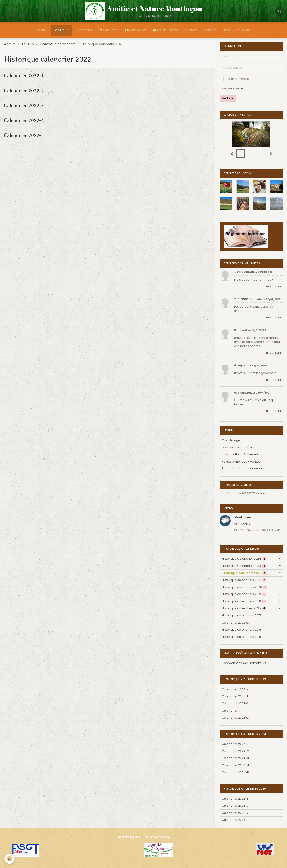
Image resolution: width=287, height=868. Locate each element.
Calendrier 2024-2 (235, 752)
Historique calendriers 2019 (244, 595)
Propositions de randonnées (243, 469)
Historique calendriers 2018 (244, 602)
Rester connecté (234, 79)
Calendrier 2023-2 (235, 718)
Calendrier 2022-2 (24, 91)
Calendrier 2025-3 (235, 806)
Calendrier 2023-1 (235, 697)
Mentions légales (129, 837)
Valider (228, 99)
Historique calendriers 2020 (245, 588)
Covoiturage (231, 441)
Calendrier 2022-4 (24, 121)
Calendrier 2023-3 (235, 704)
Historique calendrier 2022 (245, 573)
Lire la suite (274, 287)
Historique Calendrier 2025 (244, 609)
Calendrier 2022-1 (24, 76)
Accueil (42, 30)
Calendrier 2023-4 (235, 690)
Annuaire (210, 30)
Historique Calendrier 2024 (244, 559)
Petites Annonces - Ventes (241, 462)
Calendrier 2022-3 (24, 106)
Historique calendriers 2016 (241, 630)
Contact (191, 30)
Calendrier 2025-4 (235, 820)
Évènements (136, 30)
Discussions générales (238, 448)
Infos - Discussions (237, 30)
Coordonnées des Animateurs (244, 663)
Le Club (60, 30)
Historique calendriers (58, 44)
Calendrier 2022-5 (24, 135)
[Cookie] (10, 859)
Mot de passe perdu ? (232, 89)
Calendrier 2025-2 (235, 623)
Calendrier (109, 30)
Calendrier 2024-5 (235, 773)
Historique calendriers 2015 (241, 637)
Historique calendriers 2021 (244, 580)
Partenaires (84, 30)
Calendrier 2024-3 (235, 758)
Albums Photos (166, 30)
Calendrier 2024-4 (235, 766)
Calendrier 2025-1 (235, 799)
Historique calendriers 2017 (241, 616)
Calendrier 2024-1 (235, 744)
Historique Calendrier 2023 (244, 566)
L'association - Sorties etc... (241, 455)
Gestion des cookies (157, 837)
